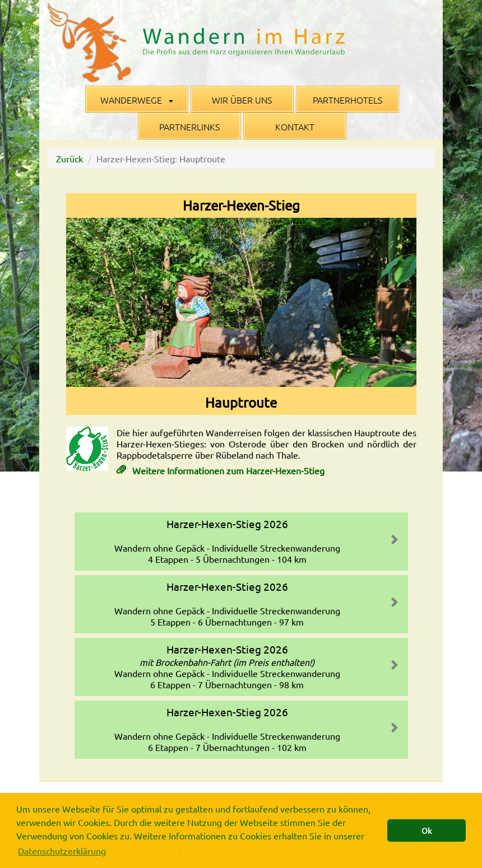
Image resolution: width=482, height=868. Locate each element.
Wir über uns (242, 100)
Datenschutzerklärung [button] (62, 851)
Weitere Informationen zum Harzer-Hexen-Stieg (227, 470)
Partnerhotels (347, 100)
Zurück (69, 158)
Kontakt (295, 127)
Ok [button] (427, 830)
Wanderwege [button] (137, 100)
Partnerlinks (189, 127)
